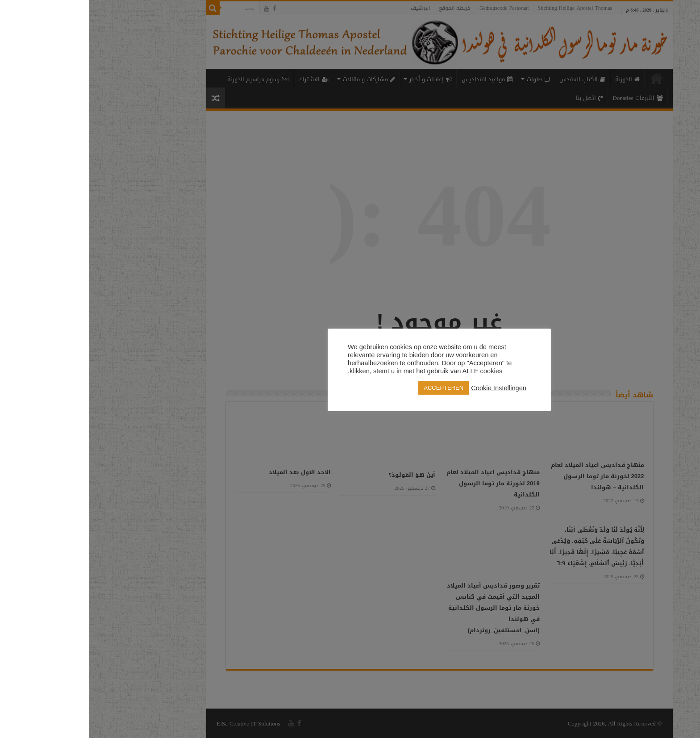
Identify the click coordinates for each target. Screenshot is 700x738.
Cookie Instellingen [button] (409, 388)
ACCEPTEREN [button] (354, 388)
